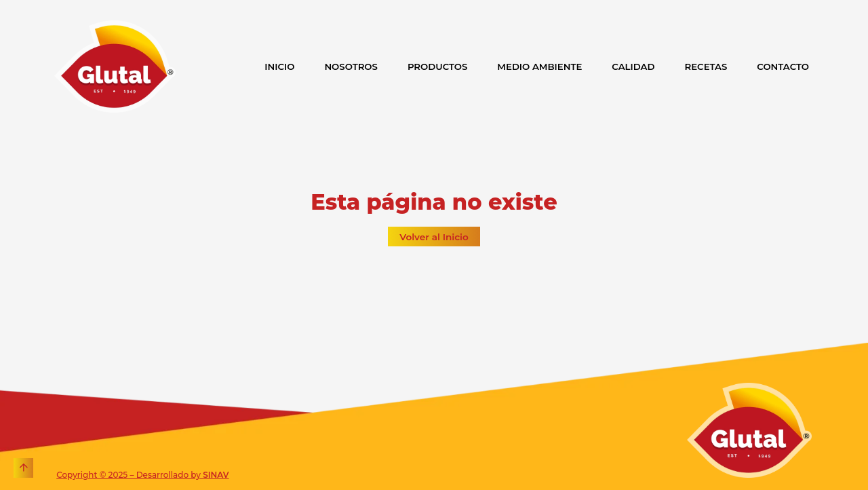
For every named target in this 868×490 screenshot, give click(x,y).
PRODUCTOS (437, 67)
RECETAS (706, 67)
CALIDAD (633, 67)
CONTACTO (783, 67)
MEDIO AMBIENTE (539, 67)
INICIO (279, 67)
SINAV (216, 475)
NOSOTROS (351, 67)
